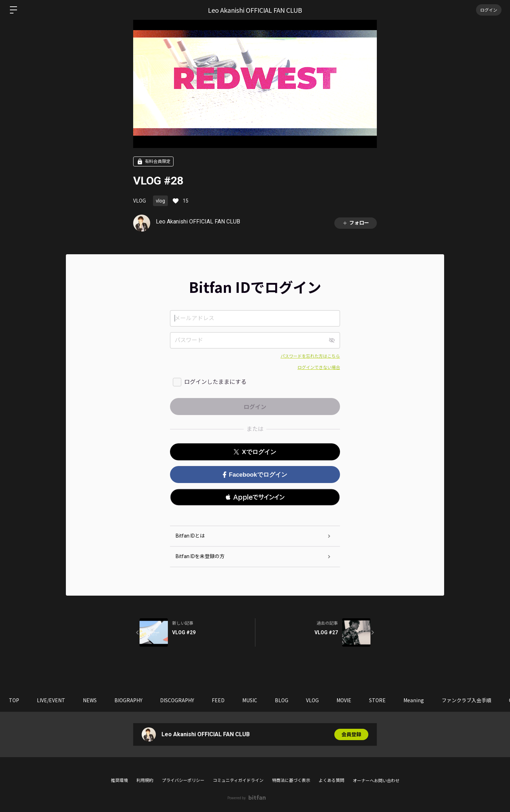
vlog (160, 201)
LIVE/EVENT (51, 700)
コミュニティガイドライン (238, 780)
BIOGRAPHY (128, 700)
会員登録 (351, 734)
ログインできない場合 (319, 368)
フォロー (356, 223)
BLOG (282, 700)
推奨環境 (119, 780)
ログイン (489, 10)
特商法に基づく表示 (291, 780)
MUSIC (250, 700)
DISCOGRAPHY (177, 700)
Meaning (414, 700)
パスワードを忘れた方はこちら (310, 356)
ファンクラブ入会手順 (466, 700)
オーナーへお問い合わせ (376, 781)
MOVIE (344, 700)
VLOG (140, 200)
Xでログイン (255, 452)
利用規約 (145, 780)
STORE (377, 700)
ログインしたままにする (215, 382)
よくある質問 (331, 780)
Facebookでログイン (255, 475)
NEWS (90, 700)
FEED (218, 700)
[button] (255, 497)
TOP (14, 700)
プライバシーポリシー (183, 780)
